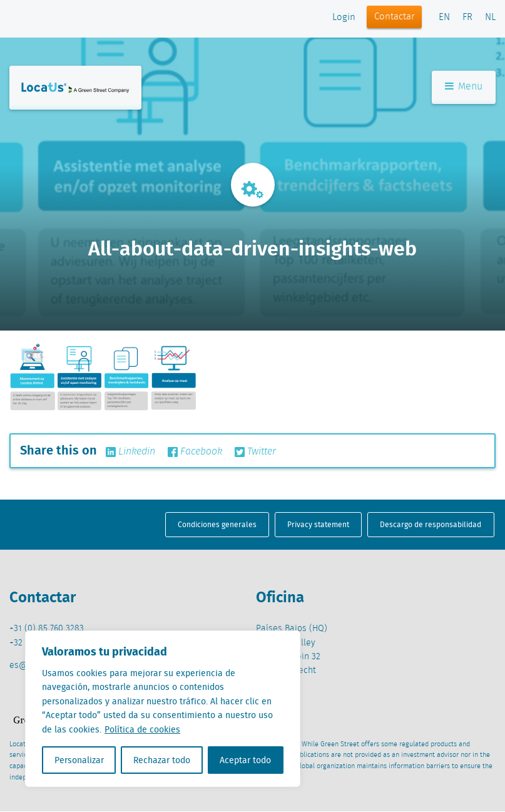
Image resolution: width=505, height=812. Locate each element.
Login (344, 18)
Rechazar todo (162, 760)
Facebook (195, 452)
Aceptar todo (245, 760)
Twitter (255, 452)
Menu (464, 87)
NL (490, 18)
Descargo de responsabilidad (431, 524)
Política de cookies (142, 729)
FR (467, 18)
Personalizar (79, 760)
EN (444, 18)
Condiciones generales (217, 524)
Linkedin (130, 452)
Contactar (395, 17)
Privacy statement (318, 524)
